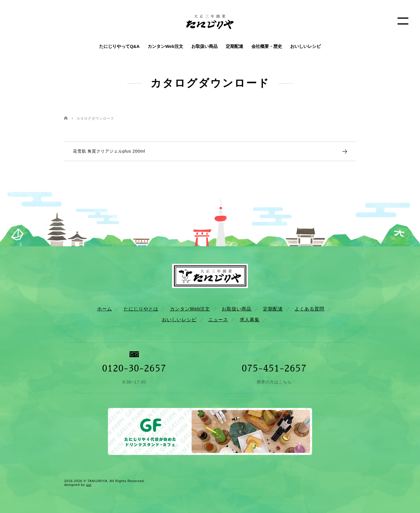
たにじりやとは (141, 309)
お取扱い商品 (204, 46)
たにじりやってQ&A (119, 46)
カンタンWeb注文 (165, 46)
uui (89, 485)
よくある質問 (309, 309)
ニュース (218, 320)
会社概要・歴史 (267, 46)
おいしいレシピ (306, 46)
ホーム (105, 309)
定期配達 (235, 46)
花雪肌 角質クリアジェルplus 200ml (109, 151)
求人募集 (250, 320)
